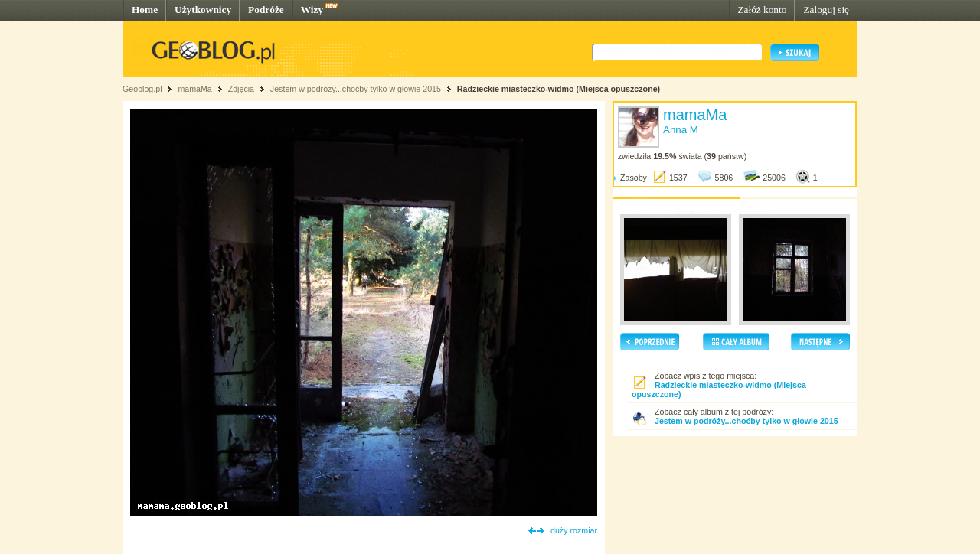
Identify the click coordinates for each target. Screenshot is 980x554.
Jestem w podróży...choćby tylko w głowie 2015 (356, 89)
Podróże (266, 10)
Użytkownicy (203, 10)
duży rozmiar (574, 530)
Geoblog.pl (142, 89)
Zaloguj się (826, 10)
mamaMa (194, 89)
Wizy (312, 10)
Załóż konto (762, 10)
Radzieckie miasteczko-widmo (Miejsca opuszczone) (559, 89)
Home (145, 10)
